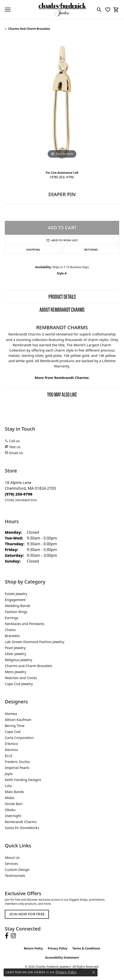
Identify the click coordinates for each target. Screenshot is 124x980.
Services (11, 864)
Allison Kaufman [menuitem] (18, 720)
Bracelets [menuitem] (12, 636)
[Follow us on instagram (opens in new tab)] (13, 936)
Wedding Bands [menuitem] (18, 606)
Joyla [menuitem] (9, 774)
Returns (91, 250)
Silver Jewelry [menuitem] (16, 654)
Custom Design (17, 870)
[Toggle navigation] (8, 10)
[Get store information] (21, 500)
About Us (12, 858)
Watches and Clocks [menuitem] (21, 678)
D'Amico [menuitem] (11, 744)
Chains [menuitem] (10, 630)
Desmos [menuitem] (11, 750)
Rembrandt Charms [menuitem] (21, 822)
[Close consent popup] (94, 972)
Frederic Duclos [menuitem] (17, 762)
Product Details (62, 296)
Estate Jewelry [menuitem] (16, 594)
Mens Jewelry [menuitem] (16, 672)
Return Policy (33, 948)
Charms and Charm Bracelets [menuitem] (29, 666)
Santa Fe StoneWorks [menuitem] (22, 828)
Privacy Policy (58, 948)
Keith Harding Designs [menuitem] (23, 780)
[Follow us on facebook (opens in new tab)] (7, 936)
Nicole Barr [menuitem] (14, 804)
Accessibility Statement (62, 958)
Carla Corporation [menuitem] (19, 738)
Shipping (33, 250)
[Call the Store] (19, 494)
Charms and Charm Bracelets (29, 29)
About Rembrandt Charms (62, 309)
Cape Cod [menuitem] (13, 732)
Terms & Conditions (86, 948)
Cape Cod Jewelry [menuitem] (19, 684)
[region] (62, 102)
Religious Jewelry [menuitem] (18, 660)
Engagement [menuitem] (15, 600)
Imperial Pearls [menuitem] (17, 768)
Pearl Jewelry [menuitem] (15, 648)
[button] (99, 10)
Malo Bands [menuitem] (14, 792)
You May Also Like (62, 394)
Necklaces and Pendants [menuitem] (25, 624)
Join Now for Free (27, 914)
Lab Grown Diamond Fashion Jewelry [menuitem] (35, 642)
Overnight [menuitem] (13, 816)
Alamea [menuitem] (11, 714)
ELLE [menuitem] (9, 756)
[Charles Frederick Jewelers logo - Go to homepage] (62, 10)
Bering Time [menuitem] (15, 726)
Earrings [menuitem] (12, 618)
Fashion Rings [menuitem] (16, 612)
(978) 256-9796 (62, 177)
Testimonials (15, 876)
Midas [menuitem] (10, 798)
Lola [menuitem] (8, 786)
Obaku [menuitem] (10, 810)
